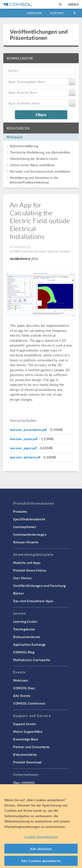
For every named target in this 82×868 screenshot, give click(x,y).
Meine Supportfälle (28, 731)
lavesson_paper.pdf (23, 448)
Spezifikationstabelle (29, 519)
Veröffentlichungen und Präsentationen (39, 34)
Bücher (18, 593)
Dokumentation (25, 754)
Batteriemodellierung (24, 146)
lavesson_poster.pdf (24, 439)
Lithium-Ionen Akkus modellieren (32, 165)
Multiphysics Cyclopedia (32, 660)
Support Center (25, 724)
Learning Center (25, 621)
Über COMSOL (24, 783)
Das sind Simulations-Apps (33, 601)
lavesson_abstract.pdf (25, 457)
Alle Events (22, 696)
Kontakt (57, 13)
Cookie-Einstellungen (41, 837)
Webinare (21, 680)
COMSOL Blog (24, 652)
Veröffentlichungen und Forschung (39, 586)
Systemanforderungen (30, 534)
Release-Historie (26, 542)
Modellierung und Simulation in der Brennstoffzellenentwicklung (34, 180)
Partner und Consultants (31, 747)
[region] (41, 826)
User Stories (22, 578)
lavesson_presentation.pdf (28, 430)
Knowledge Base (26, 739)
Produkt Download (27, 762)
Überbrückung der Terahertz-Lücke (34, 159)
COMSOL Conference (29, 703)
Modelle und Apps (27, 563)
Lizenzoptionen (25, 527)
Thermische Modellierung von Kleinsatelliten (40, 152)
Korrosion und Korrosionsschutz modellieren (40, 171)
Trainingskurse (24, 629)
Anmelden (34, 13)
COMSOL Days (24, 688)
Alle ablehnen (41, 849)
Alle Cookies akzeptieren (41, 861)
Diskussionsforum (27, 637)
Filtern (41, 115)
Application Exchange (30, 644)
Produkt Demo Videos (30, 570)
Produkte (20, 511)
